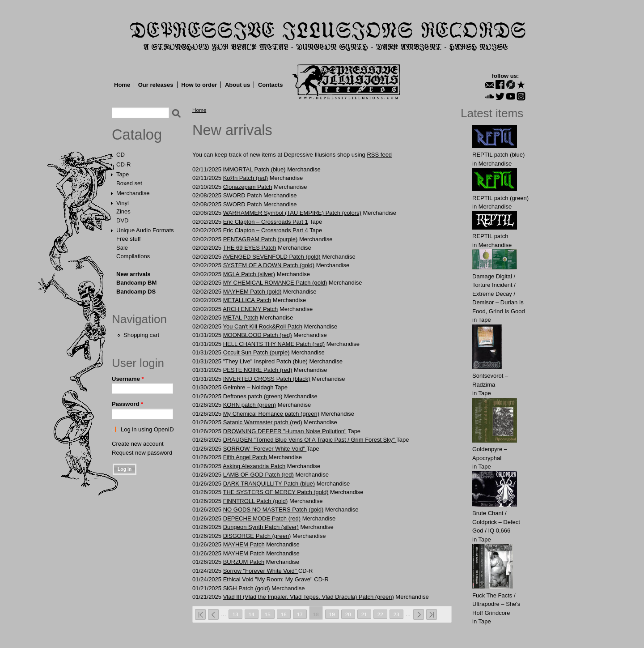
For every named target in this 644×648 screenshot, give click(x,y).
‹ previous (213, 614)
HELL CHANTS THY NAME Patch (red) (274, 344)
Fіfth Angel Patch (246, 457)
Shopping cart (141, 335)
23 (396, 614)
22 (380, 614)
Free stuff (129, 239)
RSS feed (379, 155)
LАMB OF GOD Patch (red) (258, 475)
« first (200, 614)
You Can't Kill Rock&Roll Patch (263, 326)
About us (237, 85)
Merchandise (133, 193)
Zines (123, 211)
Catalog (137, 135)
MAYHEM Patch (244, 544)
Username (128, 379)
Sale (122, 248)
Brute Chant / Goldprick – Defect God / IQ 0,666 (496, 522)
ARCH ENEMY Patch (250, 309)
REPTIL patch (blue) (498, 155)
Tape (123, 174)
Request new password (142, 453)
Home (122, 85)
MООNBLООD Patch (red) (258, 335)
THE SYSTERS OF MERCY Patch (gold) (275, 492)
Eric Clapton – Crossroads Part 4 (266, 230)
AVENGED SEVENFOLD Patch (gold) (272, 257)
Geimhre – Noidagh (248, 387)
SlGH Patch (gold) (247, 588)
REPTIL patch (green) (500, 198)
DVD (122, 220)
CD (121, 155)
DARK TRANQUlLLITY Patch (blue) (269, 484)
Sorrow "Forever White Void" (261, 571)
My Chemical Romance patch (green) (271, 414)
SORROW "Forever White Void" (265, 449)
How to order (199, 85)
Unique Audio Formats (145, 230)
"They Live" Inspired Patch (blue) (265, 361)
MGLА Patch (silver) (249, 274)
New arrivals (133, 274)
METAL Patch (241, 318)
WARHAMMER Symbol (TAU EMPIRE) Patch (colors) (292, 213)
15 (268, 614)
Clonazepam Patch (248, 187)
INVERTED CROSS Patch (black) (267, 379)
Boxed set (129, 183)
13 (235, 614)
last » (432, 614)
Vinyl (123, 203)
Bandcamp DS (136, 292)
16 (284, 614)
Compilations (133, 256)
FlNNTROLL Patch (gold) (256, 501)
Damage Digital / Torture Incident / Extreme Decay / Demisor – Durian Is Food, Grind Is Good (499, 294)
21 (364, 614)
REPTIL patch (490, 236)
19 (332, 614)
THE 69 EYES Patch (249, 248)
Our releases (156, 85)
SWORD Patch (243, 195)
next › (419, 614)
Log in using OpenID (147, 429)
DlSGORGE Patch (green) (257, 536)
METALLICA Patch (247, 300)
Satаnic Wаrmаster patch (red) (263, 422)
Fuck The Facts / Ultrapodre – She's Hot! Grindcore (496, 604)
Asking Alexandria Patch (254, 466)
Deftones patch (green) (253, 396)
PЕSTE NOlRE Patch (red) (258, 370)
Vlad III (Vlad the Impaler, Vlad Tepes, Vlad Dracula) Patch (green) (309, 597)
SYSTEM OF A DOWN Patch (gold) (269, 265)
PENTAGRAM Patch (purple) (261, 239)
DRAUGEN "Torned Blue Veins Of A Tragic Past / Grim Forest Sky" (310, 440)
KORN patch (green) (250, 405)
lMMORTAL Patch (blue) (254, 169)
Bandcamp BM (136, 283)
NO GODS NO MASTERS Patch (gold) (273, 509)
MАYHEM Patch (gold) (252, 292)
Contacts (271, 85)
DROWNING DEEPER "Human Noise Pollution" (285, 431)
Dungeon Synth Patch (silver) (261, 527)
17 (300, 614)
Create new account (138, 444)
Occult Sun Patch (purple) (256, 352)
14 (252, 614)
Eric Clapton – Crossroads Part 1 (266, 222)
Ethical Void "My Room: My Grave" (269, 579)
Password (127, 404)
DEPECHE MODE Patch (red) (262, 518)
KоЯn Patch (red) (246, 178)
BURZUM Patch (244, 562)
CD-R (124, 164)
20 (348, 614)
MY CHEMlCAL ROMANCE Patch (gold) (275, 283)
